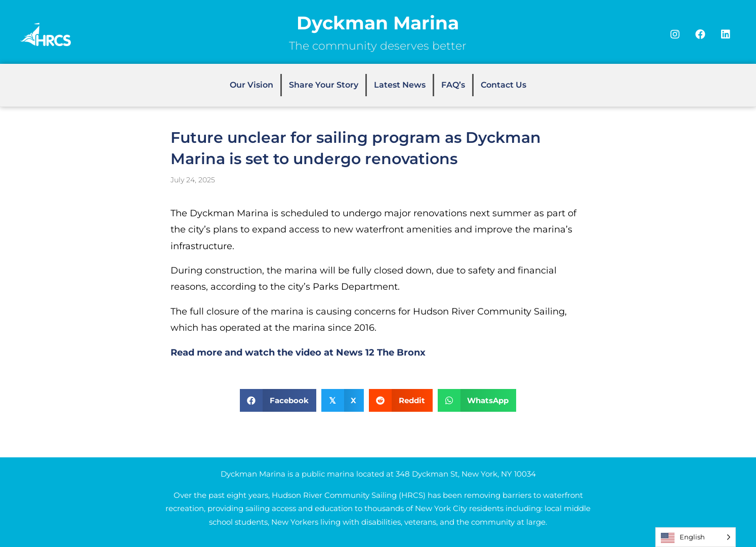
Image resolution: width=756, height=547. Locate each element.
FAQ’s (453, 85)
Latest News (400, 85)
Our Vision (251, 85)
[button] (675, 34)
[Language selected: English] (696, 537)
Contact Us (503, 85)
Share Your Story (324, 85)
